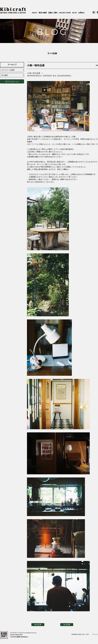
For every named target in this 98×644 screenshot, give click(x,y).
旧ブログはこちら (12, 81)
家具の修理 (43, 13)
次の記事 (67, 625)
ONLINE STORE (65, 13)
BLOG (75, 13)
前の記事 (38, 625)
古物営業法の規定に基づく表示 (80, 634)
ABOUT (35, 13)
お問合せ (81, 13)
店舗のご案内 (53, 13)
